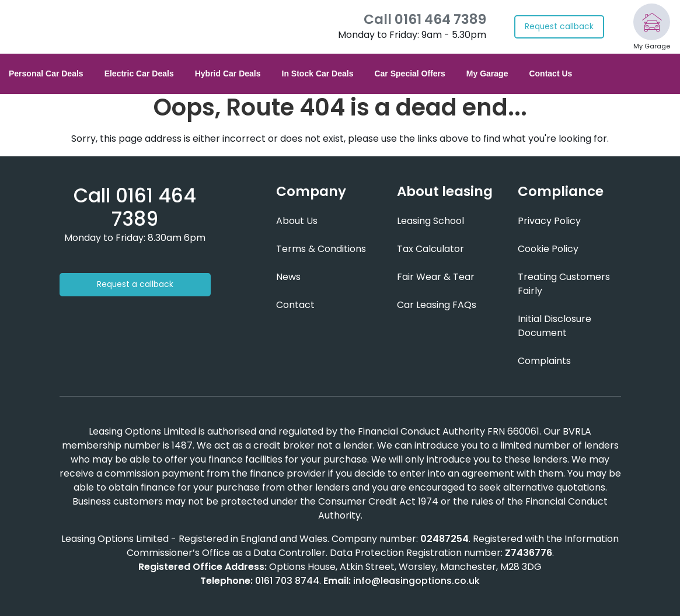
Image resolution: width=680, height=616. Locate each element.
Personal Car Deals (46, 73)
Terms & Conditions (321, 249)
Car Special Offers (409, 73)
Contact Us (550, 73)
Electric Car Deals (139, 73)
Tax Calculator (430, 249)
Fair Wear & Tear (436, 277)
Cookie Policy (548, 249)
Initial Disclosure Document (555, 326)
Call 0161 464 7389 (425, 20)
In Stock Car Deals (318, 73)
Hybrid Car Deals (228, 73)
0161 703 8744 (287, 581)
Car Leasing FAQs (437, 305)
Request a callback (135, 284)
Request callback (559, 27)
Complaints (544, 361)
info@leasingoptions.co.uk (416, 581)
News (288, 277)
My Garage (487, 73)
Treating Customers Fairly (564, 284)
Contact (295, 305)
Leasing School (430, 221)
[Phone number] (135, 207)
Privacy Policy (549, 221)
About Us (297, 221)
